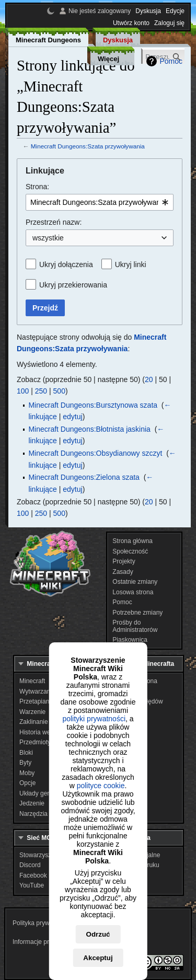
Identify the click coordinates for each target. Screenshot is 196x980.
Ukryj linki (131, 264)
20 (149, 379)
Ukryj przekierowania (73, 285)
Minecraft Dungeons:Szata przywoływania (88, 146)
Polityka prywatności (41, 923)
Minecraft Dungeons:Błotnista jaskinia (89, 429)
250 (41, 391)
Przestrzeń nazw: (54, 222)
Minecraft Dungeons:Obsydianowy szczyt (95, 453)
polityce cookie (101, 786)
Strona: (37, 187)
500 (59, 391)
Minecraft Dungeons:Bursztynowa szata (93, 405)
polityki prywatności (94, 719)
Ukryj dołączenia (66, 264)
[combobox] (100, 202)
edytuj (72, 417)
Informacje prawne (38, 942)
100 (23, 391)
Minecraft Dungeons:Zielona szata (84, 477)
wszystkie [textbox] (48, 238)
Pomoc (171, 61)
